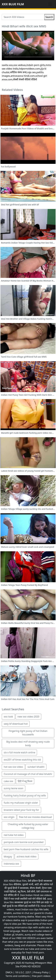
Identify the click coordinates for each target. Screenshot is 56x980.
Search (49, 17)
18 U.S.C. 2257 (23, 972)
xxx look (8, 717)
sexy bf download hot (16, 724)
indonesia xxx (11, 864)
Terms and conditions (18, 976)
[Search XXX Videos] (23, 17)
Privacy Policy (41, 972)
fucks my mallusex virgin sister (21, 803)
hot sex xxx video (13, 767)
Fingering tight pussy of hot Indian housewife (28, 733)
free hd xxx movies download (35, 817)
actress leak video (27, 857)
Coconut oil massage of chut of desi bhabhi (28, 774)
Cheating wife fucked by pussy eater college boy (28, 826)
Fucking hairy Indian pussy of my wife (25, 796)
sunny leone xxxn (14, 788)
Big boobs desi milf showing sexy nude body (28, 744)
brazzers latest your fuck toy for (21, 810)
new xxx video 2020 (28, 717)
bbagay (8, 857)
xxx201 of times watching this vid (22, 760)
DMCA (9, 972)
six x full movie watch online (19, 752)
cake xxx (9, 781)
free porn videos (41, 976)
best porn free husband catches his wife (26, 849)
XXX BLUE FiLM (13, 4)
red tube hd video (14, 835)
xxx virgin (9, 817)
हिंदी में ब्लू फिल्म (25, 781)
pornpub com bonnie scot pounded (24, 842)
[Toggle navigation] (50, 4)
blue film (8, 884)
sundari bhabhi (36, 767)
